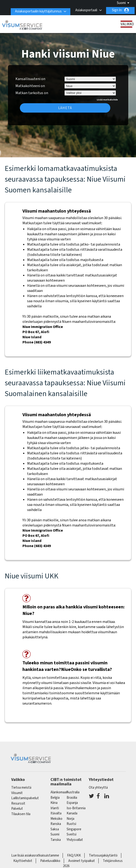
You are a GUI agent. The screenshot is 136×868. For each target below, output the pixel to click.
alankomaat (59, 792)
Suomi (121, 3)
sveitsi (72, 834)
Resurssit (18, 804)
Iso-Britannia (76, 808)
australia (73, 792)
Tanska (56, 840)
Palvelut (17, 809)
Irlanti (55, 808)
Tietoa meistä (21, 788)
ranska (56, 824)
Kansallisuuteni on (30, 79)
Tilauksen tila (21, 814)
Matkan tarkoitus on (32, 92)
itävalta (56, 813)
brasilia (72, 798)
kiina (54, 803)
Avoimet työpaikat (82, 861)
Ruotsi (71, 824)
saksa (55, 829)
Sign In (117, 10)
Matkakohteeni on (30, 86)
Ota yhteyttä (98, 788)
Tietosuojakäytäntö (103, 855)
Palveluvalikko (50, 861)
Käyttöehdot (23, 861)
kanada (72, 813)
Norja (70, 819)
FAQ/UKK (74, 855)
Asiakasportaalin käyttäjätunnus (36, 10)
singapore (74, 829)
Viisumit (17, 793)
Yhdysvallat (75, 840)
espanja (72, 803)
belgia (55, 798)
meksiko (56, 819)
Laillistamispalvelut (25, 798)
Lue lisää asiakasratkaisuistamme (35, 855)
